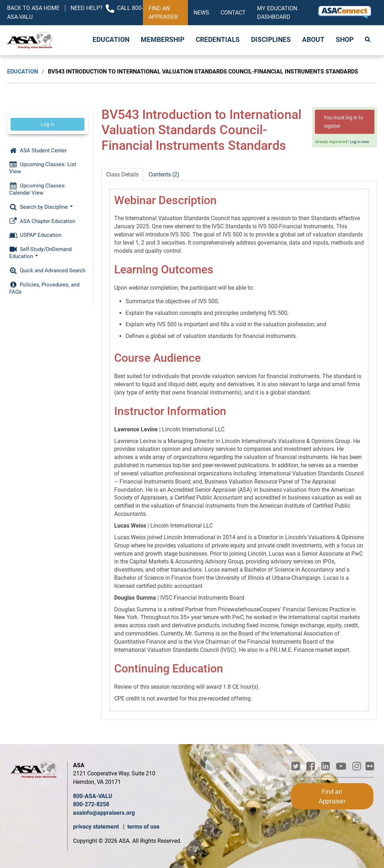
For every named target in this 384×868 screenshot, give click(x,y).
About (313, 40)
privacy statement (97, 827)
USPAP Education (35, 235)
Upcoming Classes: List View (43, 168)
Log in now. (360, 142)
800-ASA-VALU (93, 796)
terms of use (143, 827)
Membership (163, 40)
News (201, 13)
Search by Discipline (41, 207)
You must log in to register (343, 122)
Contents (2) (164, 174)
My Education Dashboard (277, 13)
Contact (233, 13)
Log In (48, 124)
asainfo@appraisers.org (104, 813)
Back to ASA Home (33, 8)
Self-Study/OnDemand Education (40, 253)
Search (368, 40)
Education (111, 40)
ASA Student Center (38, 151)
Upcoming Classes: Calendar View (38, 189)
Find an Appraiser (163, 13)
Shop (345, 40)
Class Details (122, 174)
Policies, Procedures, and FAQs (44, 288)
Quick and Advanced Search (47, 271)
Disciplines (271, 40)
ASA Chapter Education (42, 221)
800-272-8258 (91, 804)
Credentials (218, 40)
